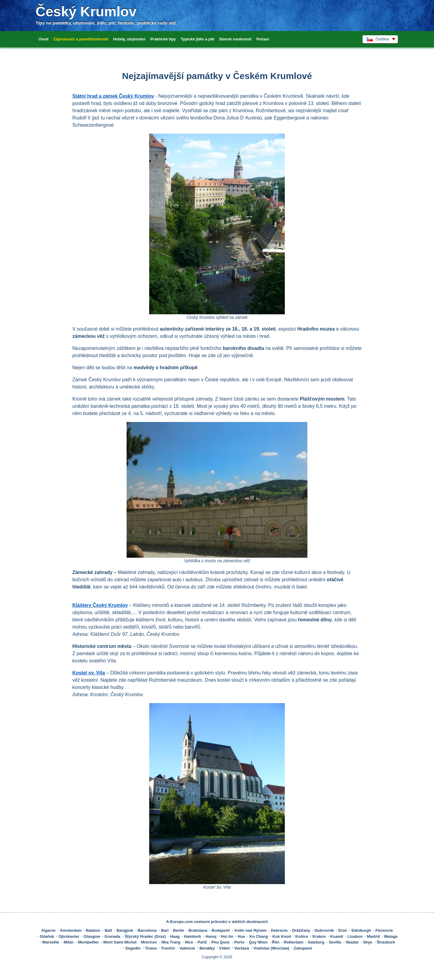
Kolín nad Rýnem (250, 930)
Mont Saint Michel (120, 942)
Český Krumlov (86, 11)
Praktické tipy (163, 39)
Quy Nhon (258, 942)
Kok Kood (282, 936)
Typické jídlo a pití (197, 39)
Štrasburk (386, 942)
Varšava (242, 948)
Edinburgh (361, 930)
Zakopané (303, 948)
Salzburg (316, 942)
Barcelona (147, 930)
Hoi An (227, 936)
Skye (368, 942)
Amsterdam (71, 930)
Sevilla (335, 942)
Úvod (44, 39)
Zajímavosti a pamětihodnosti (81, 39)
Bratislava (198, 930)
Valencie (187, 948)
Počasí (263, 39)
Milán (69, 942)
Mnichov (149, 942)
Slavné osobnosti (235, 39)
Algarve (48, 930)
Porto (239, 942)
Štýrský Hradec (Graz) (145, 936)
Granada (113, 936)
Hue (242, 936)
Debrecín (279, 930)
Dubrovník (324, 930)
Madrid (374, 936)
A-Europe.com (179, 922)
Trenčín (168, 948)
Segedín (133, 948)
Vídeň (224, 948)
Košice (302, 936)
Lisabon (355, 936)
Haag (175, 936)
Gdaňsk (47, 936)
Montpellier (88, 942)
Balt (108, 930)
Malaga (391, 936)
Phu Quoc (220, 942)
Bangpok (125, 930)
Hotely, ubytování (129, 39)
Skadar (352, 942)
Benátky (207, 948)
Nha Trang (171, 942)
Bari (165, 930)
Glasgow (92, 936)
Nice (189, 942)
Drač (343, 930)
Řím (276, 942)
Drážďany (301, 930)
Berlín (179, 930)
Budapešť (221, 930)
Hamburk (193, 936)
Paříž (202, 942)
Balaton (93, 930)
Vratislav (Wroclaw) (271, 948)
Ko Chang (259, 936)
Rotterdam (294, 942)
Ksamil (337, 936)
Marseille (51, 942)
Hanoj (211, 936)
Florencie (384, 930)
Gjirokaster (69, 936)
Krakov (319, 936)
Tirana (151, 948)
